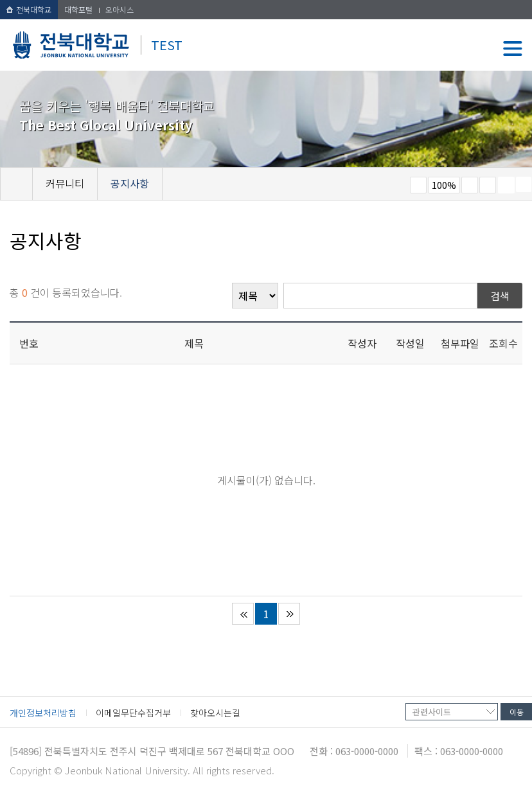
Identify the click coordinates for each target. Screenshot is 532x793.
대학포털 (78, 9)
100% (444, 185)
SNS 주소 (524, 184)
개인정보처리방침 (43, 713)
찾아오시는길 (215, 713)
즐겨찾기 (488, 185)
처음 (243, 614)
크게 (470, 185)
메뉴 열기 (513, 48)
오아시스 (120, 9)
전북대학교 (29, 9)
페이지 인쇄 (506, 185)
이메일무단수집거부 (133, 713)
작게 (418, 185)
